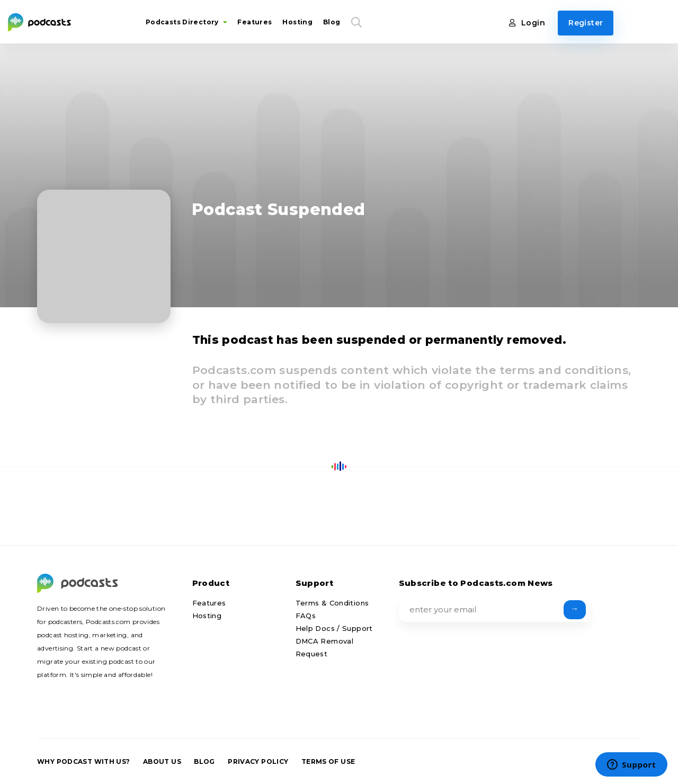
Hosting (297, 22)
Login (527, 23)
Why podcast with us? (84, 761)
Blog (332, 22)
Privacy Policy (258, 761)
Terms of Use (328, 761)
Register (586, 23)
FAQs (306, 616)
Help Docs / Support (334, 628)
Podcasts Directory (186, 22)
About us (162, 761)
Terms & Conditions (332, 603)
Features (255, 22)
